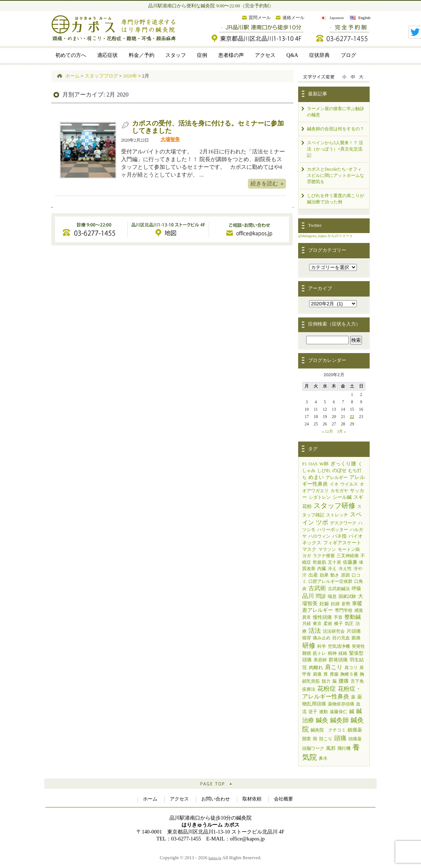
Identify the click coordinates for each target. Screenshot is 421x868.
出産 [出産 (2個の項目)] (313, 575)
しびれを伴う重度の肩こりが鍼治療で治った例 (336, 199)
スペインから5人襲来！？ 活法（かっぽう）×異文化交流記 (335, 149)
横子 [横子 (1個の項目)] (338, 624)
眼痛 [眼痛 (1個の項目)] (356, 638)
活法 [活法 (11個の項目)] (315, 631)
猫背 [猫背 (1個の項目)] (307, 638)
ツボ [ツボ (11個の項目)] (322, 522)
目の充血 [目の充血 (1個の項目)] (341, 638)
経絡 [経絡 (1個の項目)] (343, 653)
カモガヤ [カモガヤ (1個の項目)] (339, 491)
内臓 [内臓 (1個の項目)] (322, 569)
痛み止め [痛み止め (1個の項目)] (322, 638)
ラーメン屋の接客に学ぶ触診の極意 (336, 112)
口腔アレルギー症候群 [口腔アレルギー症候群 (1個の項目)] (330, 581)
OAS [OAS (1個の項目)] (313, 464)
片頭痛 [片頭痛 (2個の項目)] (354, 631)
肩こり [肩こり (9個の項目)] (334, 667)
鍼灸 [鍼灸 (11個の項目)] (322, 720)
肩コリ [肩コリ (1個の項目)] (351, 668)
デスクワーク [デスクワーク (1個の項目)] (343, 523)
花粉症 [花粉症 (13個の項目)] (327, 689)
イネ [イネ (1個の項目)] (334, 484)
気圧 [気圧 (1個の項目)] (349, 624)
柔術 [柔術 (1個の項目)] (328, 624)
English (364, 18)
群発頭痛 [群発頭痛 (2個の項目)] (338, 660)
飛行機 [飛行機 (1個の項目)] (344, 748)
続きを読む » (267, 183)
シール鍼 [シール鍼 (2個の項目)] (342, 497)
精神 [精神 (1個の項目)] (332, 653)
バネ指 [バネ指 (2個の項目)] (339, 536)
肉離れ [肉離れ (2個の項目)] (316, 667)
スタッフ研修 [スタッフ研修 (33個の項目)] (334, 506)
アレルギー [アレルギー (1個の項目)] (337, 477)
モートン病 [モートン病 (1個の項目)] (349, 549)
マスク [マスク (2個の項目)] (309, 549)
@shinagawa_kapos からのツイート (326, 236)
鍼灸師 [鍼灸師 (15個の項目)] (339, 720)
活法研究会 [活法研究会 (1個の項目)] (334, 631)
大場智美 (170, 139)
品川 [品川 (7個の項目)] (308, 596)
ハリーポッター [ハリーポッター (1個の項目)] (333, 530)
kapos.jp (215, 858)
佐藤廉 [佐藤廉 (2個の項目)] (350, 562)
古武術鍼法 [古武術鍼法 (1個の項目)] (339, 589)
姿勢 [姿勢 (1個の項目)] (346, 604)
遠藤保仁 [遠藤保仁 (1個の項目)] (338, 712)
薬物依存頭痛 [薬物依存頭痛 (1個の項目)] (341, 704)
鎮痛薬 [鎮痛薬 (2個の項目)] (355, 730)
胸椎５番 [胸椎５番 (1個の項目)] (349, 674)
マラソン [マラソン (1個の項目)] (327, 549)
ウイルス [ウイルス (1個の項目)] (349, 484)
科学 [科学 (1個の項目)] (322, 646)
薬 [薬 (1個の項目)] (353, 697)
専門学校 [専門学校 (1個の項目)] (344, 610)
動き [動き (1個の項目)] (335, 575)
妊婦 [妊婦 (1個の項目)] (335, 604)
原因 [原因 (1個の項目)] (345, 575)
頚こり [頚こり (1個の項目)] (326, 739)
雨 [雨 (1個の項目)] (315, 739)
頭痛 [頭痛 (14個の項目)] (340, 738)
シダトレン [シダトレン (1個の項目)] (320, 497)
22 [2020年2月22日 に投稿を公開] (352, 417)
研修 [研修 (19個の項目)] (309, 646)
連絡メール (293, 18)
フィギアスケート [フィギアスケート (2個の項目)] (342, 543)
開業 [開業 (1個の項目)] (307, 739)
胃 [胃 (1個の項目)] (326, 674)
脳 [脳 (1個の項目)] (334, 681)
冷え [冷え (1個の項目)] (332, 569)
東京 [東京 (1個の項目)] (317, 624)
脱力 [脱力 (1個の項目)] (326, 681)
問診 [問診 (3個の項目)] (321, 596)
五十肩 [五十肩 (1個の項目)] (334, 562)
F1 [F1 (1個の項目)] (305, 464)
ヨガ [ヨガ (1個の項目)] (307, 556)
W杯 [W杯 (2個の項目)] (324, 464)
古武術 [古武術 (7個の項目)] (317, 588)
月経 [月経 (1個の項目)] (307, 624)
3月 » (342, 431)
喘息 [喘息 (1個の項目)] (332, 596)
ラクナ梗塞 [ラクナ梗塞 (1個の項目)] (324, 556)
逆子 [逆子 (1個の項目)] (313, 712)
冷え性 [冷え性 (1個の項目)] (345, 569)
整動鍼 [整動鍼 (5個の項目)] (353, 617)
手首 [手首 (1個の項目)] (338, 617)
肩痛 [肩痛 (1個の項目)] (317, 674)
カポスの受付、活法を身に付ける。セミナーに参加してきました (208, 127)
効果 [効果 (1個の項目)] (324, 575)
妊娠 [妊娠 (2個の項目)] (324, 604)
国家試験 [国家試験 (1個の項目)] (347, 596)
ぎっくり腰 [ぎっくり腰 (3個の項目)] (343, 464)
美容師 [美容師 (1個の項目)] (320, 660)
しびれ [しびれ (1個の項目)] (324, 471)
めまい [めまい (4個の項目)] (316, 477)
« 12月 (327, 431)
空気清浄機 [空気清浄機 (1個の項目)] (339, 646)
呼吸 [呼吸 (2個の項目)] (356, 589)
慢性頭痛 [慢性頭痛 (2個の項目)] (322, 617)
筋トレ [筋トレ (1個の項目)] (319, 653)
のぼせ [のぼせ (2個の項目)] (339, 470)
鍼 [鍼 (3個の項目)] (352, 711)
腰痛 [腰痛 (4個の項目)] (344, 681)
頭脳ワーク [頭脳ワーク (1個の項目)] (313, 748)
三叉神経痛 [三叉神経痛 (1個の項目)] (348, 556)
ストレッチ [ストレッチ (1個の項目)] (337, 515)
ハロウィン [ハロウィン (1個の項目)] (319, 536)
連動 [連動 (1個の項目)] (323, 712)
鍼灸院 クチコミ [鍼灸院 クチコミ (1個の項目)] (328, 730)
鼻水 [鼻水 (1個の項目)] (323, 758)
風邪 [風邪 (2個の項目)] (331, 748)
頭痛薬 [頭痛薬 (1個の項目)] (355, 739)
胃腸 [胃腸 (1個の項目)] (334, 674)
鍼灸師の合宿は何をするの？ (336, 129)
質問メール (260, 18)
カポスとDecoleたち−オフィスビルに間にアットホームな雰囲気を (336, 175)
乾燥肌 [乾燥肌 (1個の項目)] (319, 562)
